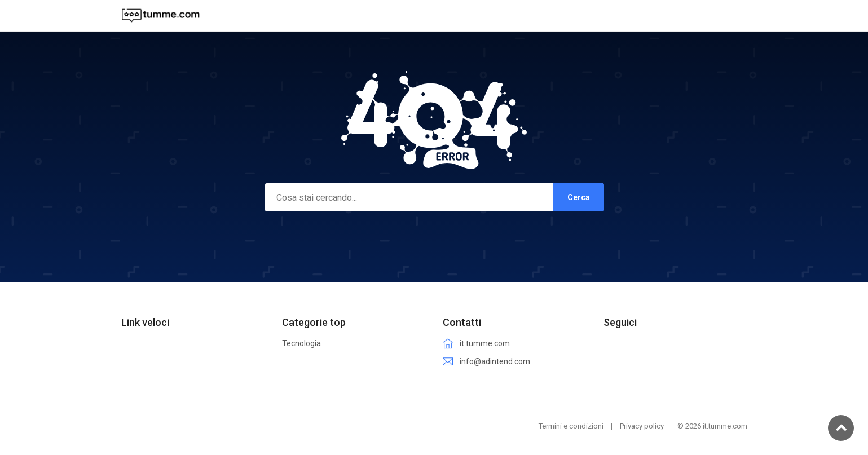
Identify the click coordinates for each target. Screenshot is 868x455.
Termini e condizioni (571, 426)
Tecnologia (301, 343)
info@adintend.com (495, 361)
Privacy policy (642, 426)
